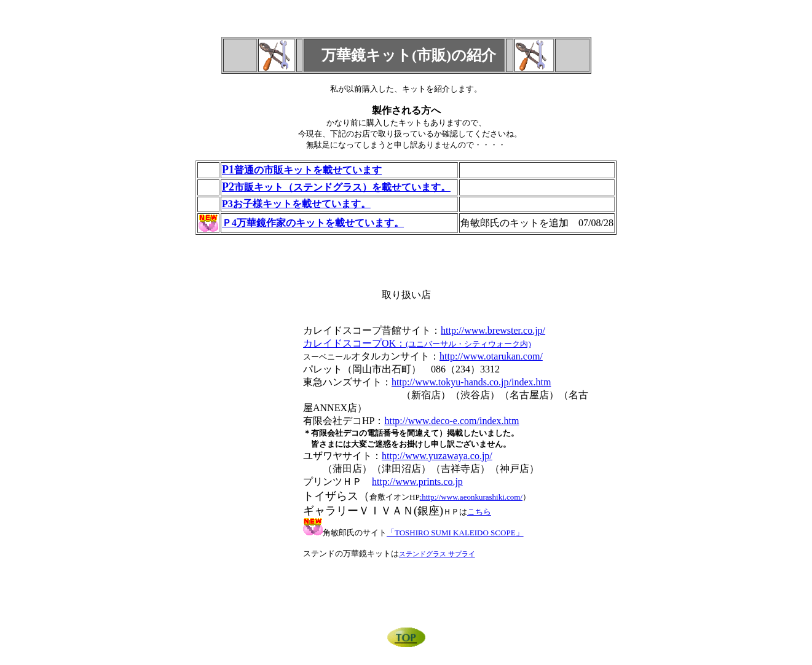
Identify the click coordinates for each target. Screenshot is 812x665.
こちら (479, 512)
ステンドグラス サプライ (437, 554)
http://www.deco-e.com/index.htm (451, 421)
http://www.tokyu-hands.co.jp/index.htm (471, 382)
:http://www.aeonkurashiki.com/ (471, 497)
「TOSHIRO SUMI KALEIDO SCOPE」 (455, 533)
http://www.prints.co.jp (417, 482)
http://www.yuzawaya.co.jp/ (437, 456)
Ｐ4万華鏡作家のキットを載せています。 (313, 223)
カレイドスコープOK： (417, 343)
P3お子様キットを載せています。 (296, 204)
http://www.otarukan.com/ (491, 356)
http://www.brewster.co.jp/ (493, 330)
